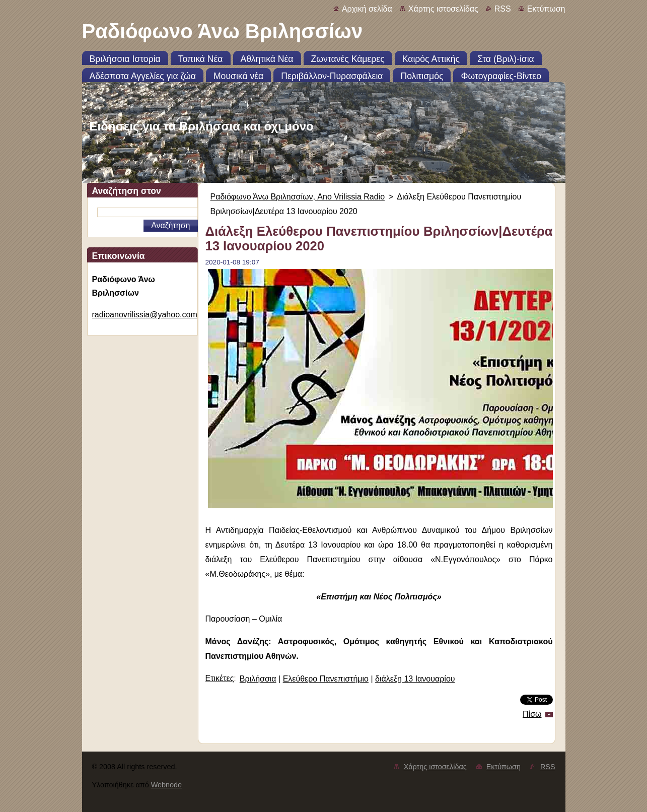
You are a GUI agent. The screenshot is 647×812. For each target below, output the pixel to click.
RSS (503, 9)
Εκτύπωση (546, 9)
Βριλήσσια (258, 679)
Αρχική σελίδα (367, 9)
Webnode (166, 785)
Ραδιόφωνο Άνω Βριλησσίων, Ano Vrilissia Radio (298, 197)
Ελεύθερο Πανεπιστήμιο (326, 679)
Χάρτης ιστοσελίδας (443, 9)
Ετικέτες (220, 678)
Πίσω (532, 714)
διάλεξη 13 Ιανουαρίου (415, 679)
